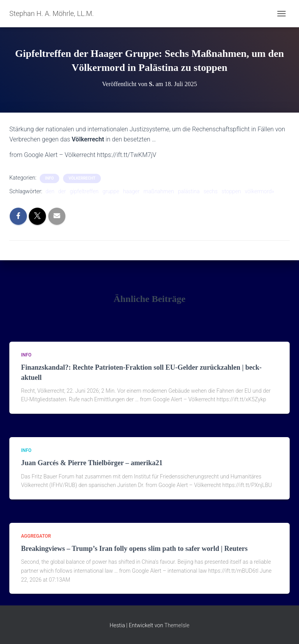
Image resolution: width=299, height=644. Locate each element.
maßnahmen (159, 191)
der (62, 191)
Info (49, 178)
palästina (189, 191)
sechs (211, 191)
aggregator (36, 536)
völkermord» (259, 191)
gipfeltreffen (84, 191)
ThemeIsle (177, 625)
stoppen (231, 191)
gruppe (111, 191)
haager (131, 191)
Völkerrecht (82, 178)
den (50, 191)
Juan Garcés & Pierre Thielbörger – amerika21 (92, 463)
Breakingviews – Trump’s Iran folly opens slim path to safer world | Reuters (134, 549)
